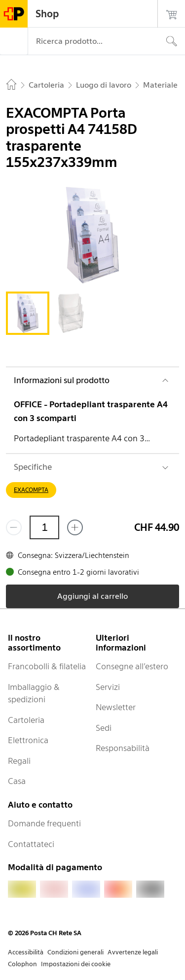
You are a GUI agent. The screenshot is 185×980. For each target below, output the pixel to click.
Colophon (22, 964)
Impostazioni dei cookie (76, 964)
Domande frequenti (44, 823)
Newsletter (116, 707)
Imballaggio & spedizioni (34, 693)
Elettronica (28, 740)
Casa (17, 781)
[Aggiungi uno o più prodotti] (75, 527)
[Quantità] (44, 527)
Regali (19, 761)
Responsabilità (123, 748)
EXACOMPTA (31, 490)
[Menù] (14, 41)
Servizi (108, 687)
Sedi (104, 728)
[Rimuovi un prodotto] (14, 527)
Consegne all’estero (132, 666)
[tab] (28, 313)
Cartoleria (26, 720)
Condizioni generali (75, 952)
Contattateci (31, 844)
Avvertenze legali (133, 952)
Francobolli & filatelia (47, 666)
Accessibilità (26, 952)
